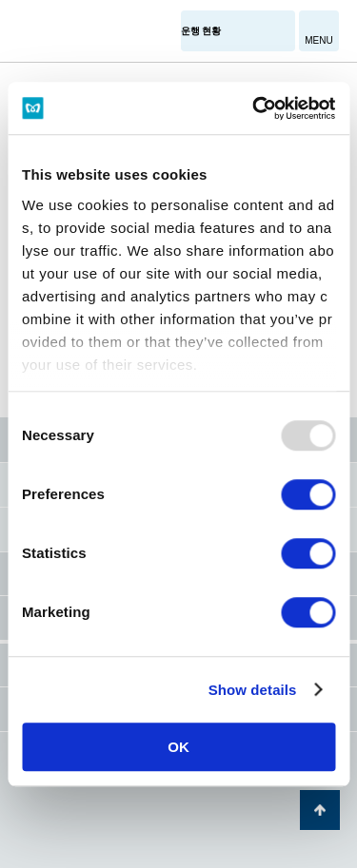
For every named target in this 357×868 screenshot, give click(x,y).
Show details (253, 690)
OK (178, 747)
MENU (318, 40)
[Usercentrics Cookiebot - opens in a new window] (254, 108)
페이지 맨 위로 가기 (320, 810)
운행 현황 (201, 31)
